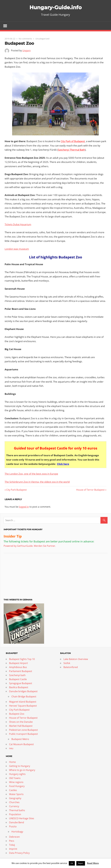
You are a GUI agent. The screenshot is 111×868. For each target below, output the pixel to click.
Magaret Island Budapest (23, 702)
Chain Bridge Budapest (24, 697)
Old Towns (15, 778)
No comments (25, 39)
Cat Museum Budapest (21, 745)
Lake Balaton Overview (76, 659)
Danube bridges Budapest (23, 692)
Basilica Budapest (19, 688)
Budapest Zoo (17, 714)
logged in (24, 507)
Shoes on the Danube (21, 722)
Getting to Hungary (20, 766)
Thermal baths (17, 811)
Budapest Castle (18, 680)
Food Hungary (17, 786)
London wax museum (17, 249)
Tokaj (12, 845)
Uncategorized (42, 39)
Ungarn (27, 51)
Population (15, 815)
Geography (15, 799)
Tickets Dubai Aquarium (18, 225)
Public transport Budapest (23, 734)
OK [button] (72, 863)
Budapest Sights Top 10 (22, 659)
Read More (93, 863)
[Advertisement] (22, 575)
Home (12, 762)
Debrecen (14, 837)
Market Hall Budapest (21, 726)
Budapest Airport (18, 663)
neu (11, 749)
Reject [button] (81, 863)
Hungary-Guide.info (56, 7)
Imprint (13, 849)
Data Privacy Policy (19, 853)
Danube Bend (17, 823)
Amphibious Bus (18, 667)
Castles (13, 790)
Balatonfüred (71, 667)
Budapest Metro (20, 739)
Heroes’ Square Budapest (23, 706)
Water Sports (16, 794)
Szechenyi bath (17, 675)
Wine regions (16, 782)
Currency (14, 807)
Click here (63, 464)
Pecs (12, 841)
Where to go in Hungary (22, 770)
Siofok (67, 663)
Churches (14, 803)
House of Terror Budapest (90, 490)
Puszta (13, 827)
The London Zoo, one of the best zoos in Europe (31, 474)
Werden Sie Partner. (45, 546)
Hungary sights (17, 774)
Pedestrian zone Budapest (23, 730)
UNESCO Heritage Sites (22, 819)
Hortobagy (17, 832)
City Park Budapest (16, 490)
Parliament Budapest (21, 671)
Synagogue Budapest (21, 684)
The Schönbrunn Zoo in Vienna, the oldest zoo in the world (37, 482)
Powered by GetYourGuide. (18, 546)
